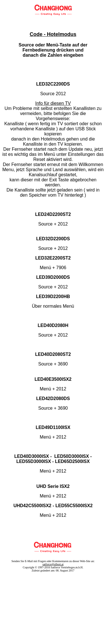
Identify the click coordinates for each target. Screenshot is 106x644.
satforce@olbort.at (53, 564)
